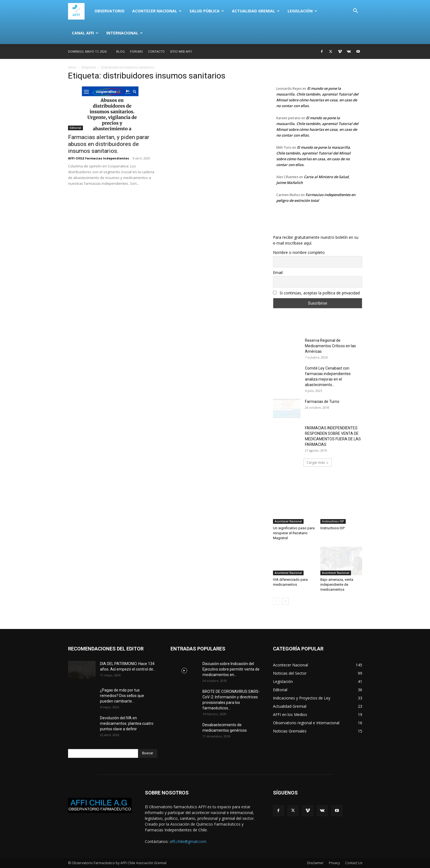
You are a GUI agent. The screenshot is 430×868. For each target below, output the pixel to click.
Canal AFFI (85, 33)
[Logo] (79, 11)
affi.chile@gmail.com (188, 841)
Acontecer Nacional (157, 11)
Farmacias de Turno (322, 402)
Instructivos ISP (333, 521)
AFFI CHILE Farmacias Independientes (98, 158)
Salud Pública (207, 11)
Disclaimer (315, 863)
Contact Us (354, 863)
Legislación (302, 11)
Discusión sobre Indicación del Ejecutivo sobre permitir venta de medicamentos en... (231, 669)
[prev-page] (276, 601)
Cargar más (318, 463)
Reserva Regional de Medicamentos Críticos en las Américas (330, 346)
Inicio (72, 67)
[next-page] (285, 601)
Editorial (75, 128)
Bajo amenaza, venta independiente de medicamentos (337, 584)
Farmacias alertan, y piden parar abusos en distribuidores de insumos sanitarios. (109, 144)
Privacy (334, 863)
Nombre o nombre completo (299, 252)
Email (278, 272)
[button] (356, 11)
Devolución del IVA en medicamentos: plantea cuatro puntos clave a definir (127, 723)
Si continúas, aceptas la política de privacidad (316, 293)
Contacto (156, 51)
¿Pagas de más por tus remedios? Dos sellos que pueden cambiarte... (122, 696)
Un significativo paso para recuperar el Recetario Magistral (294, 533)
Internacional (125, 33)
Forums (136, 51)
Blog (121, 51)
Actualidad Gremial (256, 11)
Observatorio (109, 11)
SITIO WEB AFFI (181, 51)
